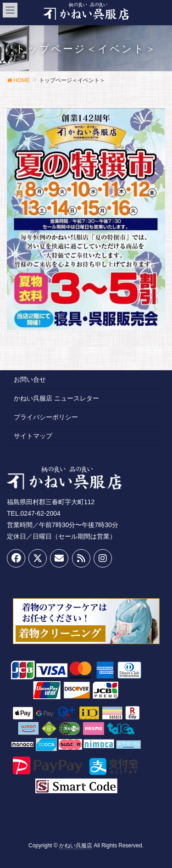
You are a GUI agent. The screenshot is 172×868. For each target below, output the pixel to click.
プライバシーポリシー (46, 417)
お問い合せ (30, 379)
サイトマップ (33, 436)
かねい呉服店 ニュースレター (56, 398)
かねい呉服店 (76, 846)
